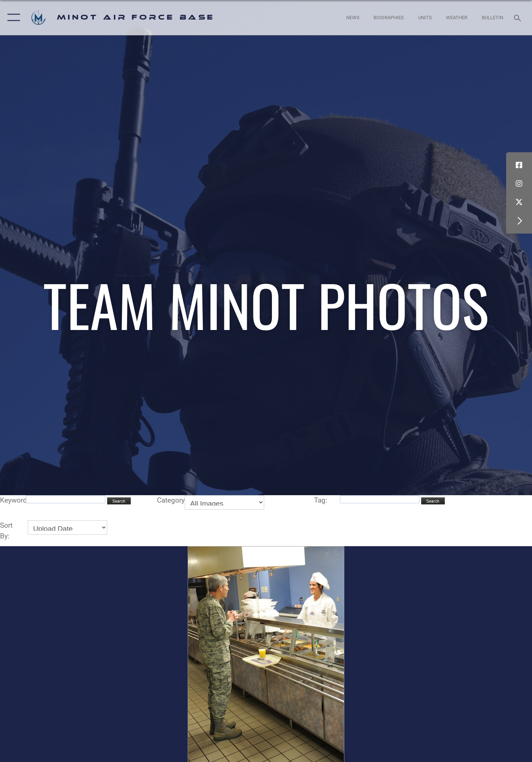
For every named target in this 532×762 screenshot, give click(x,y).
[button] (12, 18)
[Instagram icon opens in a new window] (519, 184)
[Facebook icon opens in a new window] (519, 165)
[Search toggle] (519, 17)
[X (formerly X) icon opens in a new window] (519, 202)
